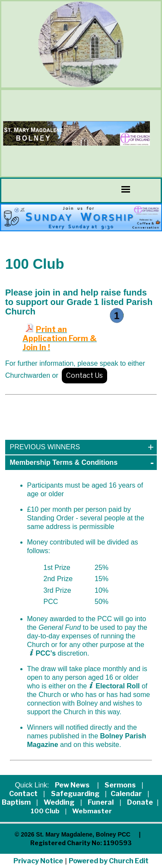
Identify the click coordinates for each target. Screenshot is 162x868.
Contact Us (84, 375)
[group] (81, 217)
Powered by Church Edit (109, 861)
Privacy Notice (38, 861)
